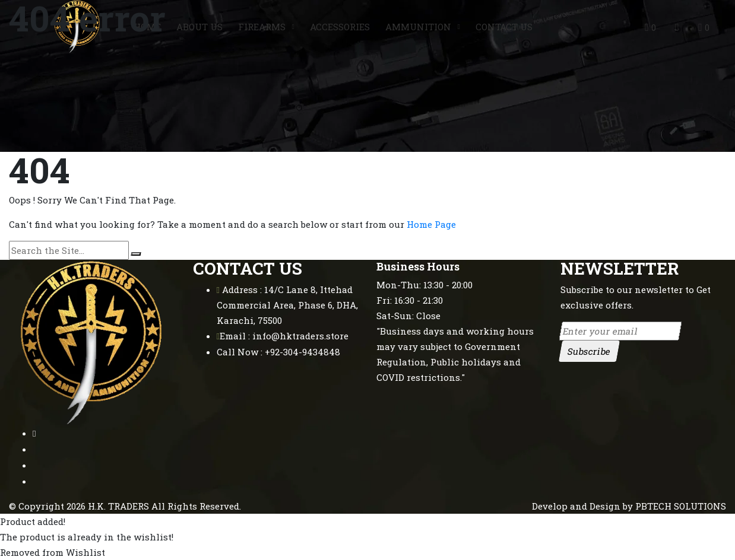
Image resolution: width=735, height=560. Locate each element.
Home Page (431, 224)
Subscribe (589, 351)
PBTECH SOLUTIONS (681, 506)
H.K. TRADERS (118, 506)
